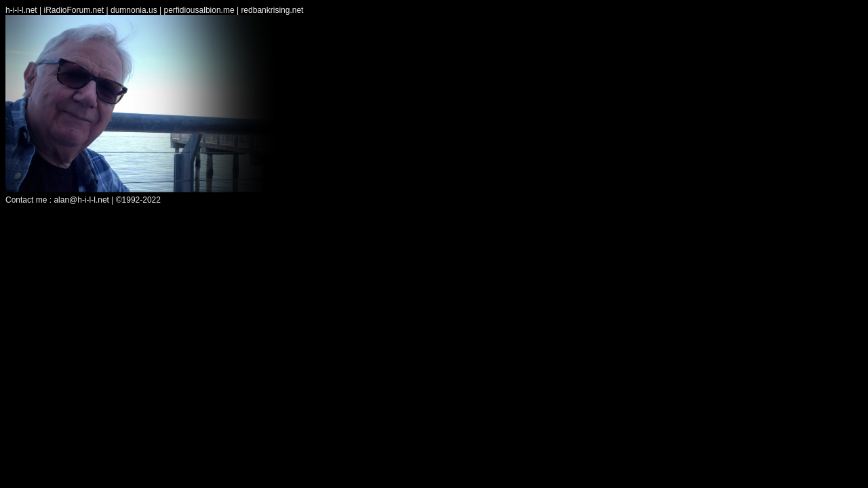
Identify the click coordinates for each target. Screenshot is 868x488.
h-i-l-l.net (21, 10)
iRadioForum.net (74, 10)
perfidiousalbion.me (199, 10)
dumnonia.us (134, 10)
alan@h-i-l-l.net (81, 200)
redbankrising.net (272, 10)
